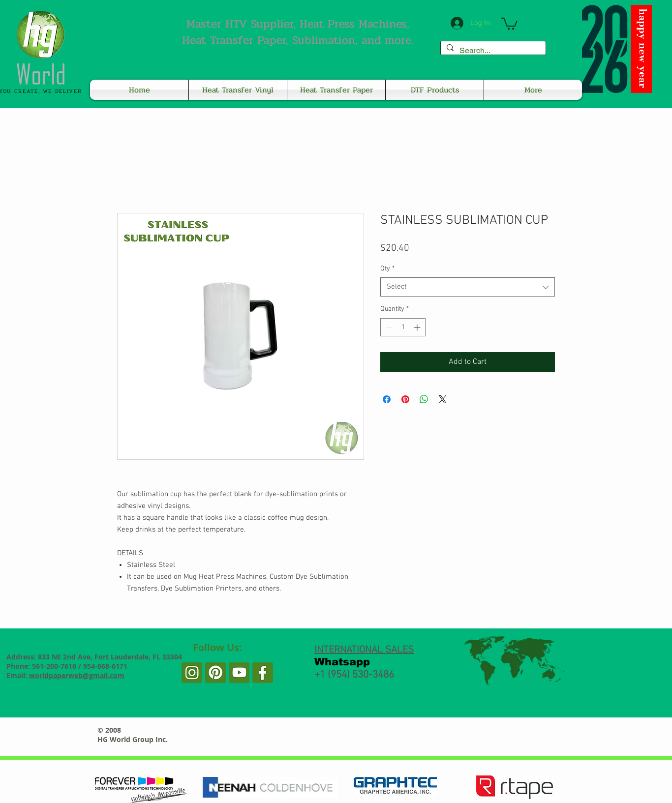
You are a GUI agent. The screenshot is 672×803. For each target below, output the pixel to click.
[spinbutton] (403, 327)
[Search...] (492, 51)
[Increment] (418, 327)
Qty (387, 269)
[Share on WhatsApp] (424, 399)
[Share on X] (443, 399)
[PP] (263, 673)
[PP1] (239, 673)
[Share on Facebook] (387, 399)
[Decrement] (388, 327)
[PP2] (215, 673)
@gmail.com (104, 675)
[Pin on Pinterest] (405, 399)
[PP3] (192, 673)
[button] (509, 23)
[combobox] (468, 287)
